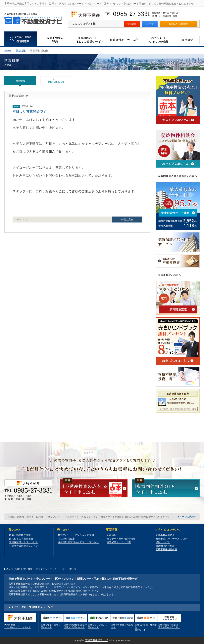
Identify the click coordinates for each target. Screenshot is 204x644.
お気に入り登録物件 (179, 24)
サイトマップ (69, 569)
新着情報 (21, 51)
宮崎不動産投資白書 (166, 549)
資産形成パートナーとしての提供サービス (171, 541)
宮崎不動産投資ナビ (97, 640)
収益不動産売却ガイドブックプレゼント (78, 544)
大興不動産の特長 (165, 535)
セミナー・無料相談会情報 (56, 81)
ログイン (150, 24)
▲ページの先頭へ (187, 517)
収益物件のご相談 (165, 546)
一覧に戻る (127, 220)
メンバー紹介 (13, 569)
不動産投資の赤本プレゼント (25, 546)
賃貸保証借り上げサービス (24, 542)
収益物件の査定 (66, 539)
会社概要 (28, 569)
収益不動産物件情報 (20, 535)
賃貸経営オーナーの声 (119, 542)
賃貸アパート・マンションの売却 (76, 535)
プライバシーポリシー (47, 569)
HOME (8, 51)
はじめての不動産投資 (21, 539)
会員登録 (132, 24)
